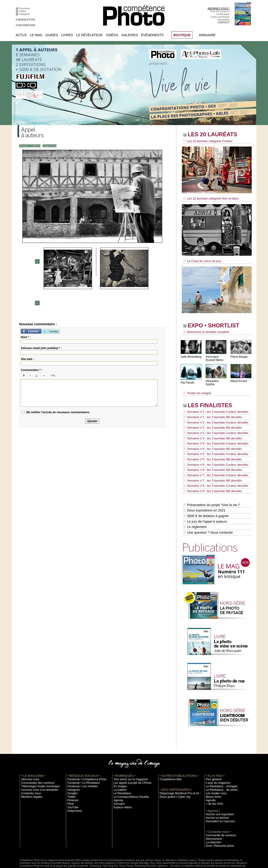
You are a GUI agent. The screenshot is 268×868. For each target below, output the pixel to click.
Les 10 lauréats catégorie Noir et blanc (209, 198)
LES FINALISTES (212, 401)
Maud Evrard (239, 379)
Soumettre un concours (219, 800)
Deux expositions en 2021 (204, 492)
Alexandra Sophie (217, 379)
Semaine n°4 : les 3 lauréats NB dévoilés (211, 438)
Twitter (23, 11)
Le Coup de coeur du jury (201, 259)
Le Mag (36, 35)
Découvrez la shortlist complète (205, 330)
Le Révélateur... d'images (220, 765)
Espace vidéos (122, 786)
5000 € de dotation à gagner (206, 497)
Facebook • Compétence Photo (85, 758)
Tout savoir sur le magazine (129, 758)
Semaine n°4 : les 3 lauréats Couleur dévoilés (213, 434)
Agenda (118, 779)
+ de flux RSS (213, 782)
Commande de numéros (219, 814)
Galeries (130, 35)
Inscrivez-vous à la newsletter (38, 768)
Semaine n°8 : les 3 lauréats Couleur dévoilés (213, 469)
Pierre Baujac (239, 354)
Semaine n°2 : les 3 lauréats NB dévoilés (211, 420)
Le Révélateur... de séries (220, 768)
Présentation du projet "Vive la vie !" (211, 487)
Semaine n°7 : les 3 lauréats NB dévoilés (211, 465)
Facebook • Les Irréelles (81, 765)
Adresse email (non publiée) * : (41, 307)
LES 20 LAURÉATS (215, 135)
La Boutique (223, 14)
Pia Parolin (187, 380)
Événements (152, 35)
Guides (52, 35)
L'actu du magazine (216, 761)
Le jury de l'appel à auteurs (205, 501)
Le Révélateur (89, 35)
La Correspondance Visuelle (129, 775)
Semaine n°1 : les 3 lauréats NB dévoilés (211, 412)
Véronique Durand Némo (214, 356)
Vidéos (112, 35)
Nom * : (26, 296)
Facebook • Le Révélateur (82, 761)
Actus (21, 35)
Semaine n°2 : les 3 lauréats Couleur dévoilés (213, 416)
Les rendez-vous (215, 772)
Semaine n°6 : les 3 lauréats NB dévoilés (211, 456)
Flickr (70, 782)
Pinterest (72, 779)
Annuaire (207, 35)
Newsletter (224, 20)
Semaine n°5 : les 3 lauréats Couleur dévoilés (213, 443)
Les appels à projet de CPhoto (130, 761)
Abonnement (213, 817)
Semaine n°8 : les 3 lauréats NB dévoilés (211, 474)
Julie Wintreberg (191, 354)
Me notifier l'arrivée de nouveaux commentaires (58, 371)
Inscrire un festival (216, 796)
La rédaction (213, 821)
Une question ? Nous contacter (208, 511)
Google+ (72, 772)
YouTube (72, 786)
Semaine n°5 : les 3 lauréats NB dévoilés (211, 447)
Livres (67, 35)
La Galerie (119, 768)
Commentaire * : (31, 329)
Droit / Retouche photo (218, 824)
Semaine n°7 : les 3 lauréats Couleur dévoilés (213, 460)
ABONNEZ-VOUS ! (219, 8)
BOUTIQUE (182, 35)
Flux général (213, 758)
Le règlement (195, 506)
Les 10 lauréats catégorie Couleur (206, 141)
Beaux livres (213, 775)
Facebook (25, 8)
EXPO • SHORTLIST (216, 324)
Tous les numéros (220, 11)
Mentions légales (31, 775)
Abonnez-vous (29, 758)
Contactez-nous (30, 772)
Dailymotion (74, 789)
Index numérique (220, 17)
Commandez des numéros (36, 761)
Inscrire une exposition (218, 793)
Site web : (27, 318)
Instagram (25, 14)
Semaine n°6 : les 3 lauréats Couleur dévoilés (213, 451)
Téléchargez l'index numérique (38, 765)
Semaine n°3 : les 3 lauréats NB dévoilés (211, 429)
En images (119, 765)
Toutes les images (196, 389)
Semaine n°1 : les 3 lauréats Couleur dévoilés (213, 407)
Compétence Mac (169, 758)
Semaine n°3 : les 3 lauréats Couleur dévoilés (213, 425)
